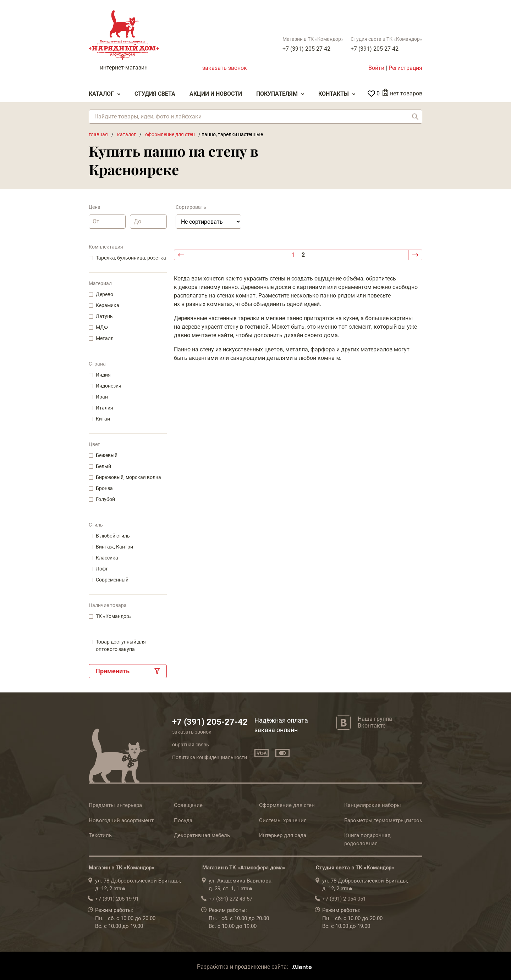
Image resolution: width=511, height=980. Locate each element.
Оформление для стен (287, 805)
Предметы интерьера (115, 805)
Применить (112, 671)
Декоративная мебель (202, 835)
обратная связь (191, 745)
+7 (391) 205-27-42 (306, 49)
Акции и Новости (216, 94)
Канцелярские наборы (373, 805)
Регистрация (405, 68)
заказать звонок (225, 68)
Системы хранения (283, 820)
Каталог (101, 94)
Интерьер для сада (283, 835)
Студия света (155, 94)
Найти (415, 117)
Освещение (188, 805)
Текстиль (100, 835)
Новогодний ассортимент (121, 820)
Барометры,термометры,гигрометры (390, 820)
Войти (376, 68)
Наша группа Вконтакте (375, 722)
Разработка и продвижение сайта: (256, 967)
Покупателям (277, 94)
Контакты (334, 94)
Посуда (183, 820)
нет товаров (406, 93)
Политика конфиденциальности (210, 757)
